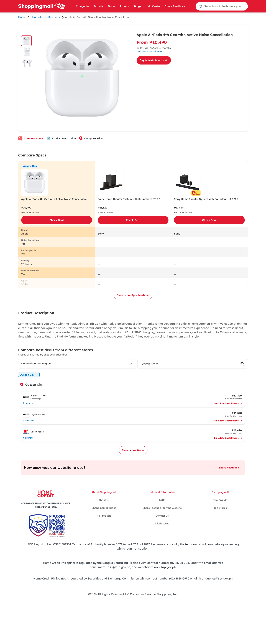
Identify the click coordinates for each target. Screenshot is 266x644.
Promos (125, 6)
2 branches (29, 403)
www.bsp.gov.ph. (165, 567)
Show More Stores (133, 450)
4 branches (29, 420)
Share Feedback (175, 6)
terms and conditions (199, 544)
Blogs (138, 6)
